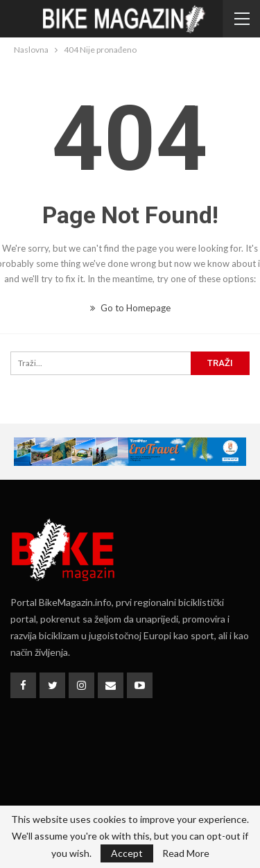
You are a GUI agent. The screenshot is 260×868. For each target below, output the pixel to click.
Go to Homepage (130, 308)
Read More (186, 853)
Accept (127, 853)
